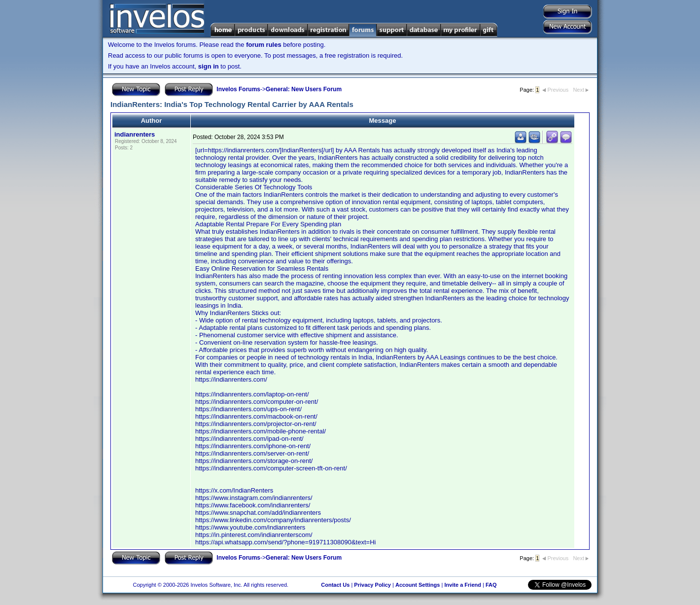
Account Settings (418, 585)
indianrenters (135, 134)
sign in (209, 66)
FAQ (491, 585)
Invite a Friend (463, 585)
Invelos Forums (238, 89)
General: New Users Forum (304, 89)
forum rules (264, 45)
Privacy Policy (372, 585)
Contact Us (335, 585)
